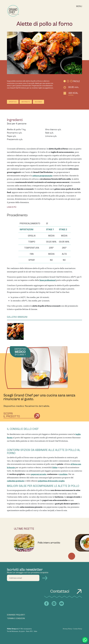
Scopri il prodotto (12, 415)
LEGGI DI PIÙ (12, 207)
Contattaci (66, 591)
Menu (79, 6)
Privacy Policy (67, 629)
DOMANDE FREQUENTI (16, 615)
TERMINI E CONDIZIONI (16, 618)
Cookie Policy (78, 629)
